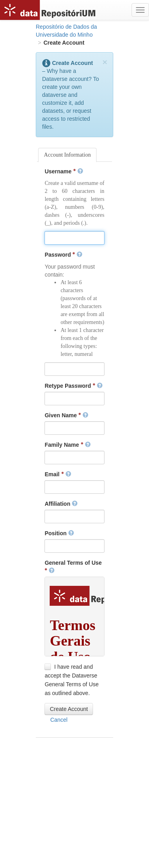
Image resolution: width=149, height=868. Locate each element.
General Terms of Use (73, 567)
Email (58, 474)
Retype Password (74, 386)
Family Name (67, 445)
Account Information (68, 155)
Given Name (66, 415)
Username (64, 171)
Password (63, 255)
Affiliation (61, 504)
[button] (69, 709)
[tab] (68, 155)
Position (59, 533)
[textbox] (74, 238)
